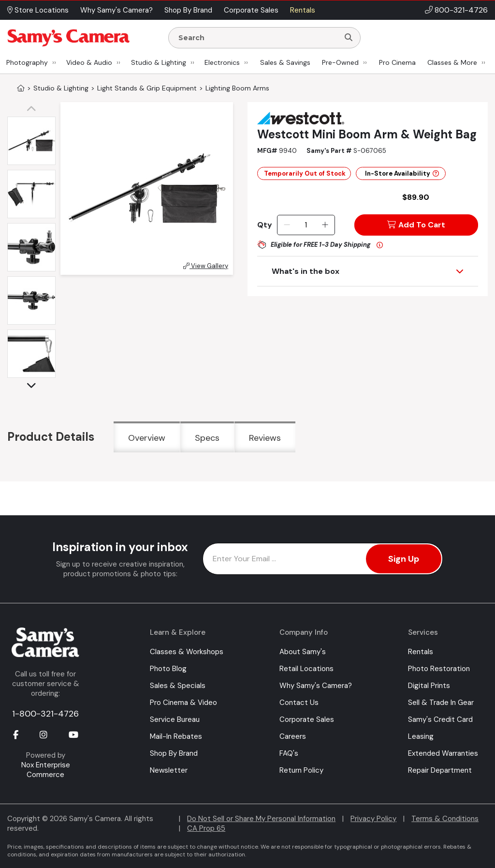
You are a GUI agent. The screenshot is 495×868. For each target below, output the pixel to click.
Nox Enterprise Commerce (46, 770)
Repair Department (440, 770)
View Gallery (206, 266)
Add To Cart (416, 225)
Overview (147, 438)
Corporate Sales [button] (251, 10)
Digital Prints (429, 686)
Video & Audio (89, 62)
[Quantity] (306, 225)
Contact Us (299, 703)
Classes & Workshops (187, 652)
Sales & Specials (178, 686)
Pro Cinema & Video (183, 703)
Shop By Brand (174, 753)
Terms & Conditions (445, 819)
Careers (293, 736)
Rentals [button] (303, 10)
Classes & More (452, 62)
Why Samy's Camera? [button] (116, 10)
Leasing (421, 736)
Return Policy (301, 770)
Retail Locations (306, 669)
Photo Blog (168, 669)
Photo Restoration (439, 669)
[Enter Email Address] (323, 559)
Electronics (222, 62)
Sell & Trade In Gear (441, 703)
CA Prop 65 (206, 828)
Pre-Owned (340, 62)
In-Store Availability (402, 173)
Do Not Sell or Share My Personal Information (261, 819)
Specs (207, 438)
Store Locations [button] (38, 10)
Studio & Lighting (159, 62)
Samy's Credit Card (440, 719)
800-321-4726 (461, 10)
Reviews (265, 438)
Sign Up (404, 559)
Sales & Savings (285, 62)
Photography (27, 62)
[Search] (349, 38)
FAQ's (289, 753)
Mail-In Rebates (176, 736)
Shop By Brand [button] (188, 10)
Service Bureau (175, 719)
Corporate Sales (307, 719)
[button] (34, 109)
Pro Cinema (397, 62)
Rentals (421, 652)
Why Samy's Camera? (316, 686)
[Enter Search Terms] (258, 38)
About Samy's (303, 652)
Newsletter (169, 770)
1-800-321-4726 (45, 714)
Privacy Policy (373, 819)
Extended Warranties (443, 753)
